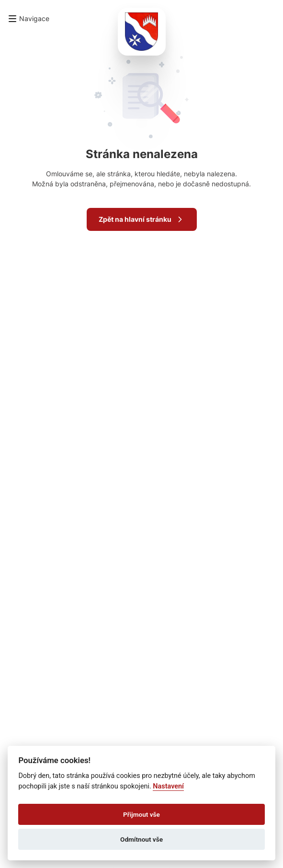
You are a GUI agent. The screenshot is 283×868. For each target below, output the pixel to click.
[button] (28, 19)
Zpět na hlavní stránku (142, 219)
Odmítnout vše (141, 839)
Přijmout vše (141, 814)
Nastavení (168, 786)
